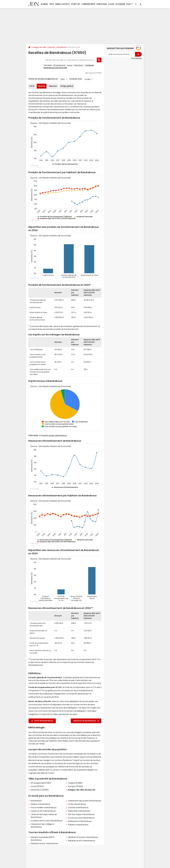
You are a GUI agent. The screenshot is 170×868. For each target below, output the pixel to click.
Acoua (70, 65)
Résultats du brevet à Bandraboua (83, 837)
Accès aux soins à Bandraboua (81, 818)
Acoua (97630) (37, 786)
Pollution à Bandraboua (78, 825)
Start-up (75, 4)
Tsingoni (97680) (75, 783)
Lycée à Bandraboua (77, 804)
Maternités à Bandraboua (79, 811)
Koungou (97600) (75, 786)
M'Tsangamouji (59, 65)
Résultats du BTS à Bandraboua (81, 841)
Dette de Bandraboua (42, 721)
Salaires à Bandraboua (40, 804)
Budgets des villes (39, 47)
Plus (130, 4)
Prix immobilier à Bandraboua (44, 807)
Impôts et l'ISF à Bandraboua (43, 811)
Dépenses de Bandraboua (86, 721)
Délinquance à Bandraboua (80, 821)
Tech (52, 4)
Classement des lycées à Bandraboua (84, 801)
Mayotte (52, 47)
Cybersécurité (88, 4)
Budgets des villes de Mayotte (82, 790)
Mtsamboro (79, 65)
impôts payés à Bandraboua (54, 435)
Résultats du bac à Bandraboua (44, 843)
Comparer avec (75, 79)
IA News (44, 4)
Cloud (111, 4)
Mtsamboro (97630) (40, 790)
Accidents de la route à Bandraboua (46, 821)
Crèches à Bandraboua (78, 807)
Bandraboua (62, 47)
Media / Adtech (62, 4)
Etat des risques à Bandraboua (81, 814)
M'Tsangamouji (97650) (41, 783)
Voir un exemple (136, 58)
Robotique (102, 4)
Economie (120, 4)
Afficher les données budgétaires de (43, 79)
